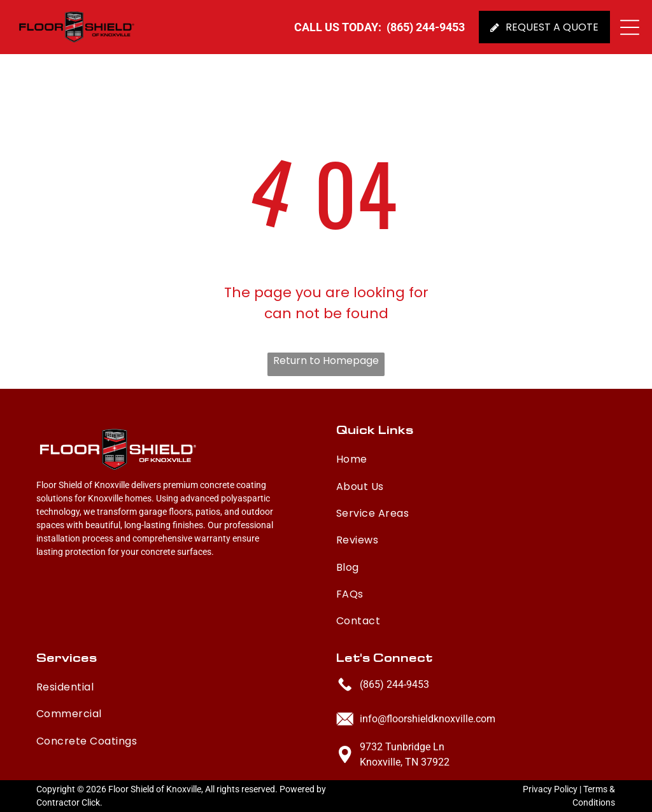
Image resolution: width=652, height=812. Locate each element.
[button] (630, 27)
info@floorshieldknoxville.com (428, 719)
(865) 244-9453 (394, 684)
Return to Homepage (326, 360)
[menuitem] (440, 456)
